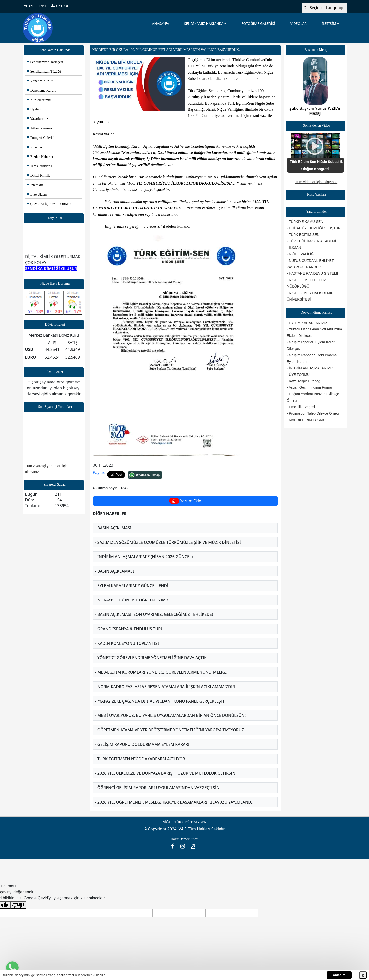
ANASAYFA (161, 24)
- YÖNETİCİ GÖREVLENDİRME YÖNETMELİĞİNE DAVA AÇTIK (151, 658)
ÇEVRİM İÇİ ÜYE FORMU (49, 204)
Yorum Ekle (185, 501)
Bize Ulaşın (37, 194)
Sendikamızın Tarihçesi (45, 62)
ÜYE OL (60, 6)
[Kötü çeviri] (18, 905)
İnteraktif (35, 185)
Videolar (35, 147)
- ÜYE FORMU (298, 375)
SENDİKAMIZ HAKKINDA (204, 24)
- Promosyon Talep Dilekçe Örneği (313, 413)
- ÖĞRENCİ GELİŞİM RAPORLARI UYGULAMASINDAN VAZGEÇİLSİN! (158, 788)
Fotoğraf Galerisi (41, 138)
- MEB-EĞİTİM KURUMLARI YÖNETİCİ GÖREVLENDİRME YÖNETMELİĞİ (161, 672)
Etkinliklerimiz (40, 128)
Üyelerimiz (37, 109)
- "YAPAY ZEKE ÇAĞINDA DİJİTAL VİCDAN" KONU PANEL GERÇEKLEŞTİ (160, 701)
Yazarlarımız (37, 119)
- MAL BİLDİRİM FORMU (306, 420)
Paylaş (99, 472)
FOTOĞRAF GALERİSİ (258, 24)
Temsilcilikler (38, 166)
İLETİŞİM (329, 24)
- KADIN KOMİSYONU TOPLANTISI (127, 643)
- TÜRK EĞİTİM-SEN (303, 235)
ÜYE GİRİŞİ (35, 6)
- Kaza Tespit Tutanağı (304, 381)
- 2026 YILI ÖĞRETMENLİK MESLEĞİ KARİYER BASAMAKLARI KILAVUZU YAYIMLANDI (174, 802)
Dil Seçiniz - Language (324, 8)
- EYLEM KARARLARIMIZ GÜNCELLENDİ (132, 586)
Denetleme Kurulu (42, 90)
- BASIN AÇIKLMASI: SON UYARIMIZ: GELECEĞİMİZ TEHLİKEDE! (154, 614)
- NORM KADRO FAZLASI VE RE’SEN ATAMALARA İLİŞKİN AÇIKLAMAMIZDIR (165, 687)
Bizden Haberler (40, 157)
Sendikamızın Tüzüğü (44, 72)
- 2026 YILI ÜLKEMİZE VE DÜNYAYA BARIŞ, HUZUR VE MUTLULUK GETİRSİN (165, 773)
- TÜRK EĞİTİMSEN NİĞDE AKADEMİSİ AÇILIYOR (140, 759)
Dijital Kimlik (38, 176)
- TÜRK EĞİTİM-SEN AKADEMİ (311, 241)
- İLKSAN (294, 248)
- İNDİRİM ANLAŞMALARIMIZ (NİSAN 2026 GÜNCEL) (144, 557)
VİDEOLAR (298, 24)
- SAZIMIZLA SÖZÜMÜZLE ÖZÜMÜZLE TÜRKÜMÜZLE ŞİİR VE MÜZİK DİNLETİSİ (168, 542)
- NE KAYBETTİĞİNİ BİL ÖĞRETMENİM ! (132, 600)
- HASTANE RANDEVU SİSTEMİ (312, 273)
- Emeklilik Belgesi (301, 407)
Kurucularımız (39, 100)
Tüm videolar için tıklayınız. (316, 182)
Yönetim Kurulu (40, 81)
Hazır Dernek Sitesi (184, 839)
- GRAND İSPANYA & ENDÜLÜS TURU (130, 629)
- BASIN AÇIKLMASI (113, 528)
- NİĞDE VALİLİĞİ (301, 254)
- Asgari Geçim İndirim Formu (309, 387)
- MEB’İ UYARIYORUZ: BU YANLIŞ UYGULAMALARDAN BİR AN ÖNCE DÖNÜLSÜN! (171, 715)
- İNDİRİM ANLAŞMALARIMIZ (310, 368)
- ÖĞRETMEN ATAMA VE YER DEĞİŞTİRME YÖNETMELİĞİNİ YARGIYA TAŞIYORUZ (170, 730)
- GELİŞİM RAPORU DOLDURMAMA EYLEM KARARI (142, 744)
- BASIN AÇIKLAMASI (115, 571)
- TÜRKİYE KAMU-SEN (305, 222)
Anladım (339, 975)
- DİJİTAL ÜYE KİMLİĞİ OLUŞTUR (314, 228)
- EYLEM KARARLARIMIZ (307, 323)
